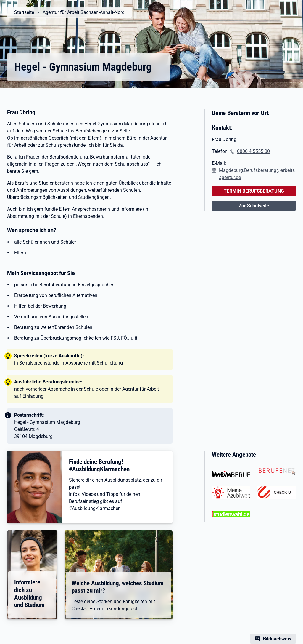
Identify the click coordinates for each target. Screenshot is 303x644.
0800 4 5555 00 (253, 151)
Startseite (24, 12)
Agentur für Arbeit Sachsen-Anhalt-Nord (84, 12)
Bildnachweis (277, 639)
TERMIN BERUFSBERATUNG (254, 191)
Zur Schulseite (254, 206)
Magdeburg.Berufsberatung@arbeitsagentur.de (257, 174)
